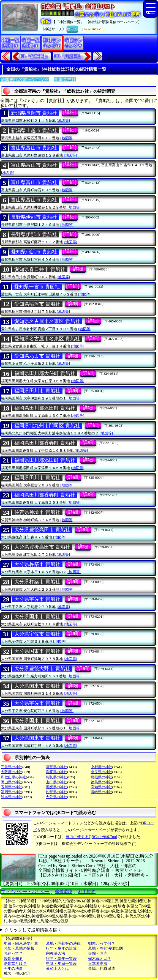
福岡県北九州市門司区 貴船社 (47, 426)
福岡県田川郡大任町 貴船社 (45, 373)
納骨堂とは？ (15, 964)
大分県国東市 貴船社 (37, 617)
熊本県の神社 (12, 797)
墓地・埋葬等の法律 (63, 944)
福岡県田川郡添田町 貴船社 (45, 408)
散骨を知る (13, 959)
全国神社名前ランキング (25, 80)
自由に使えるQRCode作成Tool (91, 837)
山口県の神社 (56, 782)
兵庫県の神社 (56, 772)
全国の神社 (65, 80)
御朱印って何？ (102, 944)
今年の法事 (13, 969)
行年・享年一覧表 (61, 959)
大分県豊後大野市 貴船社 (42, 669)
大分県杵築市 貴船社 (37, 564)
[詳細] (70, 113)
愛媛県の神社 (56, 787)
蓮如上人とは (58, 969)
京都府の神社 (102, 767)
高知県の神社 (102, 787)
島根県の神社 (102, 777)
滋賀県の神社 (56, 767)
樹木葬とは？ (100, 959)
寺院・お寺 (98, 953)
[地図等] (63, 121)
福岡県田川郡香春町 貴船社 (45, 443)
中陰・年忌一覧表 (61, 964)
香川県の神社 (12, 787)
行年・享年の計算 (61, 948)
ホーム (72, 29)
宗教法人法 (56, 953)
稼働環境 (64, 892)
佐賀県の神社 (56, 792)
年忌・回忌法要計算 (21, 944)
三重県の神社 (12, 767)
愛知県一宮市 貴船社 (37, 287)
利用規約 (87, 892)
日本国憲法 (98, 964)
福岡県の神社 (12, 792)
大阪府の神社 (12, 772)
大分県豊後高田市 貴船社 (42, 530)
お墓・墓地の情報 (19, 948)
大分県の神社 (56, 797)
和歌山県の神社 (13, 777)
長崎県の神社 (102, 792)
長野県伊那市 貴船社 (34, 217)
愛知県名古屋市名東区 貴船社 (47, 321)
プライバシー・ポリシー (26, 892)
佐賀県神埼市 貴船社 (37, 512)
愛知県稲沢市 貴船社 (34, 252)
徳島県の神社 (102, 782)
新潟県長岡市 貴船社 (34, 113)
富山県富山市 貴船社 (34, 148)
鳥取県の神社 (56, 777)
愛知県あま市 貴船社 (37, 356)
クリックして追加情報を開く (33, 930)
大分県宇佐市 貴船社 (37, 599)
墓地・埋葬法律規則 (105, 948)
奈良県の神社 (102, 772)
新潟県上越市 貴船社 (34, 130)
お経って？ (13, 953)
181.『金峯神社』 (35, 56)
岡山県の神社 (12, 782)
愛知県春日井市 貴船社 (40, 269)
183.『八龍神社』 (69, 56)
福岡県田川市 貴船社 (37, 391)
